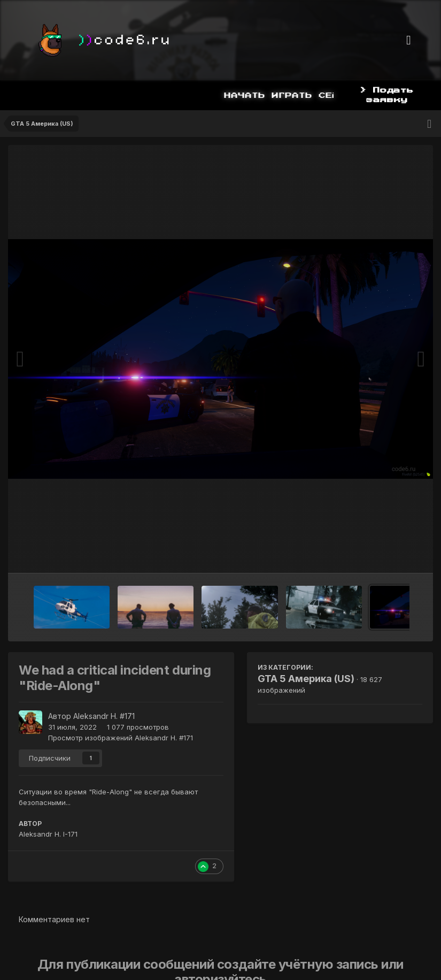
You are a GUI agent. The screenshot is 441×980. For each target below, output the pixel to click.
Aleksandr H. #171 (104, 716)
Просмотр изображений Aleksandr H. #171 (121, 738)
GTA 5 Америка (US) (306, 679)
